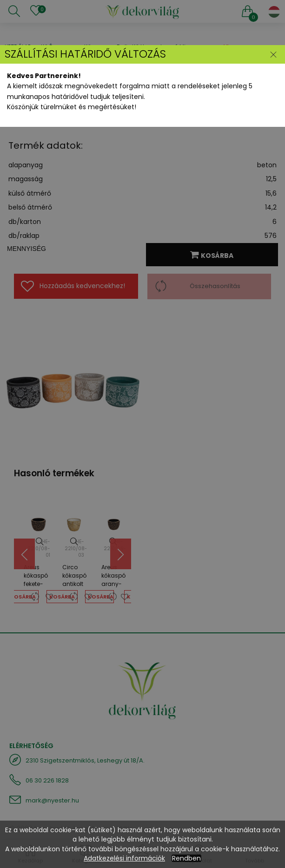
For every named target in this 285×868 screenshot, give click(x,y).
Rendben (186, 858)
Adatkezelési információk (124, 858)
